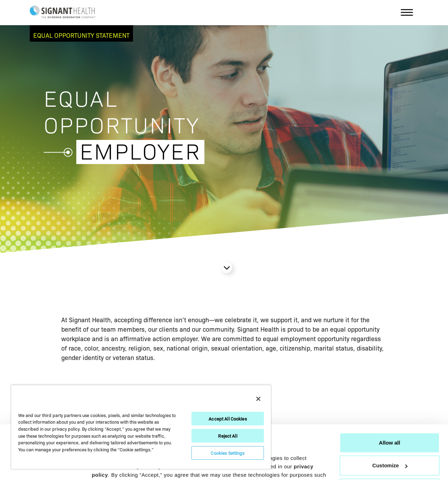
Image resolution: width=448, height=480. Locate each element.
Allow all (390, 398)
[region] (141, 427)
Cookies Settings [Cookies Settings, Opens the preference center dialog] (227, 453)
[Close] (258, 399)
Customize (390, 421)
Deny (390, 444)
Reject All (227, 436)
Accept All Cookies (227, 419)
